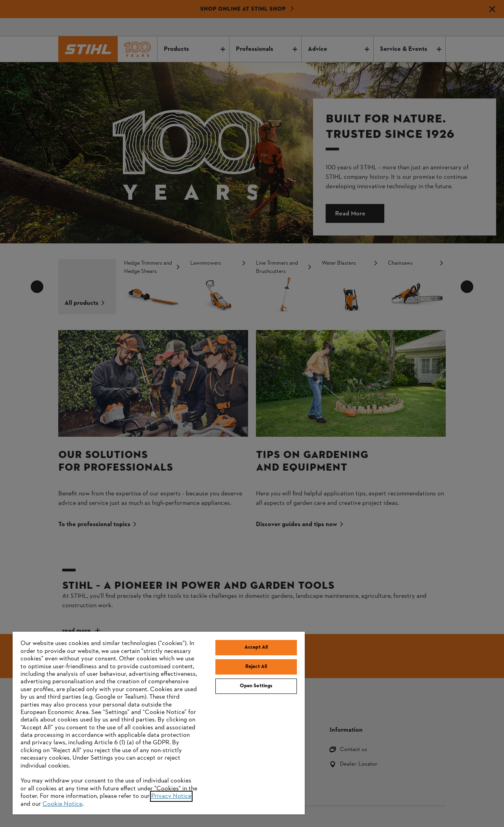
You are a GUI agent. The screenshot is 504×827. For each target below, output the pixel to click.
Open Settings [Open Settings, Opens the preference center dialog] (256, 686)
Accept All (256, 647)
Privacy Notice (171, 796)
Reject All (256, 667)
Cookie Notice (62, 804)
